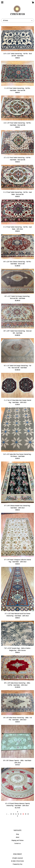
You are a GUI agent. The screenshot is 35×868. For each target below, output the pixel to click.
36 (28, 814)
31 (16, 814)
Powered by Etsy (18, 864)
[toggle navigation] (2, 2)
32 (18, 814)
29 (11, 814)
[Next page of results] (18, 816)
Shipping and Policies (17, 840)
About (18, 837)
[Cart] (33, 3)
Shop (17, 834)
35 (26, 814)
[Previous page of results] (18, 812)
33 (21, 814)
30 (13, 814)
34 (23, 814)
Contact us (17, 843)
